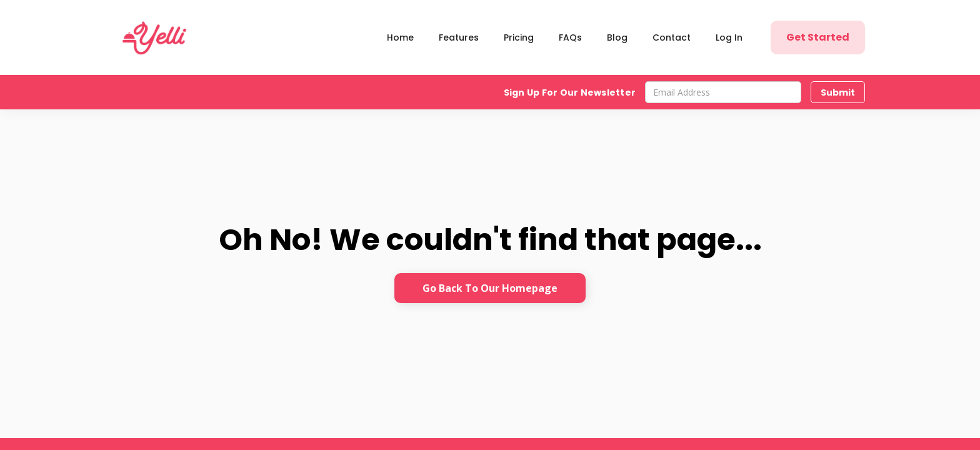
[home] (157, 37)
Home (400, 37)
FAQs (570, 37)
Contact (672, 37)
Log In (729, 37)
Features (459, 37)
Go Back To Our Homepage (490, 288)
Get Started (818, 37)
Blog (617, 37)
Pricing (519, 37)
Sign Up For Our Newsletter (570, 92)
